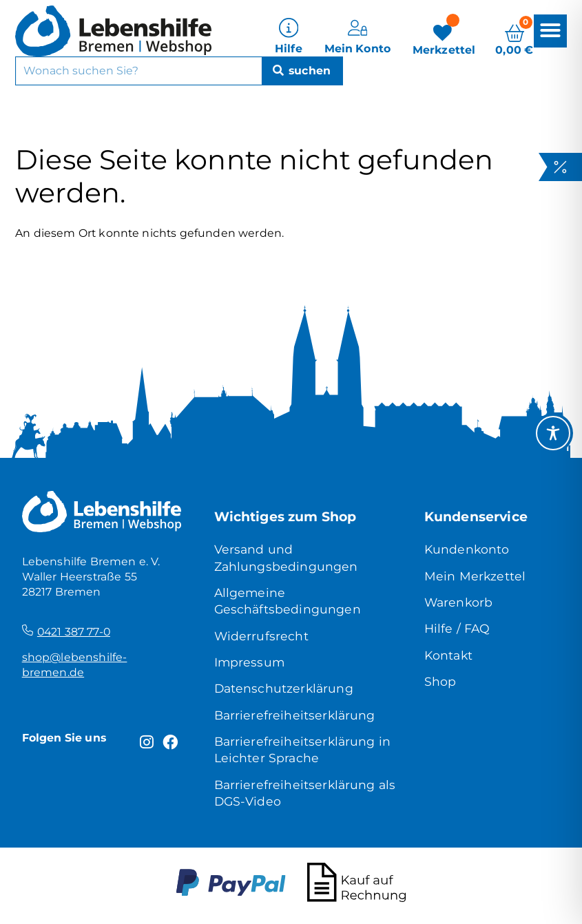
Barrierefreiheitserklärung (295, 715)
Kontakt (448, 655)
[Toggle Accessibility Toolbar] (553, 433)
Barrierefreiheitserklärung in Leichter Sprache (303, 749)
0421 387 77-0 (74, 632)
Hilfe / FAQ (457, 628)
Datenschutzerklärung (284, 688)
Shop (440, 681)
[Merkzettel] (444, 35)
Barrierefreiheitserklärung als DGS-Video (305, 793)
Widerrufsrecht (261, 636)
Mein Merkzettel (475, 576)
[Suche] (302, 68)
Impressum (249, 662)
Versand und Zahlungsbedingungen (286, 557)
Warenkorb (458, 602)
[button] (550, 28)
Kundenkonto (467, 549)
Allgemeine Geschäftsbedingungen (288, 601)
